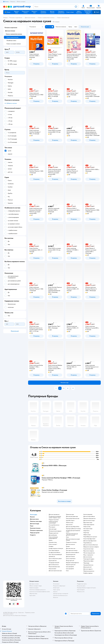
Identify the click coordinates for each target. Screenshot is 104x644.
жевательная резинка (89, 571)
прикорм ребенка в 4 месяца (73, 529)
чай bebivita (52, 557)
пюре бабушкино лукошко (90, 537)
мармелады (86, 563)
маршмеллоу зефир (88, 561)
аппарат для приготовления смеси (73, 531)
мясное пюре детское (89, 553)
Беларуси (24, 615)
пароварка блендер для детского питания (72, 534)
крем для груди (53, 529)
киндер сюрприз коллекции (56, 548)
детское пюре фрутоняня (90, 541)
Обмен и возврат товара (36, 586)
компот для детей (88, 514)
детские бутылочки (54, 565)
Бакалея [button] (32, 517)
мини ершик (52, 527)
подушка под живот (54, 520)
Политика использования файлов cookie (40, 592)
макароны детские (53, 533)
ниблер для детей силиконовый (53, 522)
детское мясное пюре (89, 521)
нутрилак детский (71, 555)
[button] (97, 12)
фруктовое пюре (88, 523)
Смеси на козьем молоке (14, 44)
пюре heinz (86, 531)
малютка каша (70, 523)
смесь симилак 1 (53, 544)
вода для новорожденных (72, 563)
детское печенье (88, 557)
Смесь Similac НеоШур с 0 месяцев (54, 490)
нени (67, 537)
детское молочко (70, 544)
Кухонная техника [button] (35, 528)
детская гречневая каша (72, 517)
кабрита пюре (87, 535)
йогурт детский (70, 561)
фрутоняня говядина (89, 551)
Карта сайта (32, 596)
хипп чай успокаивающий (55, 555)
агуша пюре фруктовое (89, 539)
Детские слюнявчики (54, 514)
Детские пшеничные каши (55, 571)
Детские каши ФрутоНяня (73, 527)
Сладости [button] (33, 535)
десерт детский (87, 567)
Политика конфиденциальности (38, 590)
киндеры (51, 546)
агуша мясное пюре (88, 549)
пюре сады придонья (89, 525)
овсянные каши (70, 514)
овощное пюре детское (89, 519)
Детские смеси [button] (34, 519)
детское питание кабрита (72, 553)
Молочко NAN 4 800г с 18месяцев (54, 466)
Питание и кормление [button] (36, 530)
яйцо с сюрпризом (88, 555)
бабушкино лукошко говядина (91, 547)
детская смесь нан (71, 548)
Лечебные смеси (11, 41)
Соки (67, 571)
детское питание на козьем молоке (73, 540)
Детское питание (30, 18)
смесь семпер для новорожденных (53, 538)
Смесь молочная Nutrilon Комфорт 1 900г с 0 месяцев (61, 478)
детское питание (70, 557)
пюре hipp (86, 533)
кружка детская (53, 561)
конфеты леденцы (88, 573)
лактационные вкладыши (55, 531)
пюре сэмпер (87, 527)
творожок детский (71, 565)
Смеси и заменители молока (46, 18)
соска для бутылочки (54, 525)
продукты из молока (71, 542)
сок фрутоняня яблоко (54, 553)
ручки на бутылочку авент (55, 559)
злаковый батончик (88, 565)
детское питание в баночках (91, 545)
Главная (5, 18)
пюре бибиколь (88, 543)
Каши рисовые (52, 569)
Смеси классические (63, 18)
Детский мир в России (9, 615)
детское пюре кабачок (89, 517)
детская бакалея (53, 535)
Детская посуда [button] (35, 524)
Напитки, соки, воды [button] (36, 521)
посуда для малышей (54, 563)
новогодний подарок (89, 559)
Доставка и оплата (34, 584)
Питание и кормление (16, 18)
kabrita (50, 540)
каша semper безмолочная (73, 519)
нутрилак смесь (53, 542)
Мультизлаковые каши (54, 567)
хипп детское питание (72, 550)
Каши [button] (32, 526)
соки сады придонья (54, 550)
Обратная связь (33, 594)
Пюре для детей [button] (35, 533)
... (70, 388)
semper (68, 546)
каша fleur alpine (70, 521)
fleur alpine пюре (88, 529)
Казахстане (18, 615)
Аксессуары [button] (34, 515)
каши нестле (69, 525)
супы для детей (70, 567)
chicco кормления (71, 559)
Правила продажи (34, 588)
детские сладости (88, 569)
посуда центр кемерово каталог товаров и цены (55, 517)
